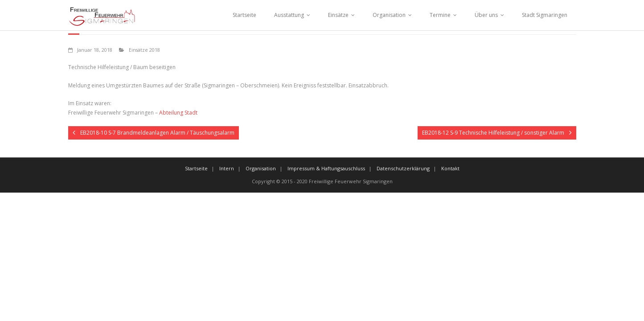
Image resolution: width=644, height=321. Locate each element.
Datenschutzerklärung (403, 168)
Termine (440, 15)
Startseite (244, 15)
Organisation (389, 15)
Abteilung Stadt (178, 113)
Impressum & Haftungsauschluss (326, 168)
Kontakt (450, 168)
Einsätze (338, 15)
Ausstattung (289, 15)
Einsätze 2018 (144, 50)
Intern (227, 168)
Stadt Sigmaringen (545, 15)
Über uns (486, 15)
